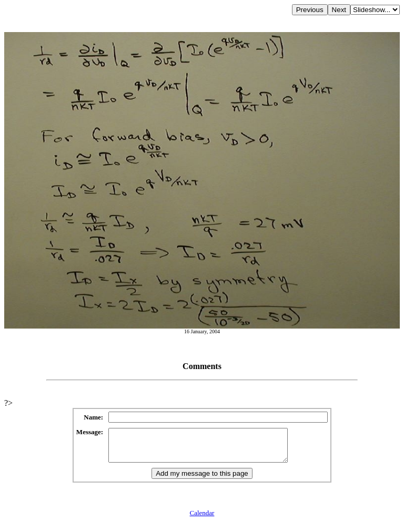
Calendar (202, 519)
